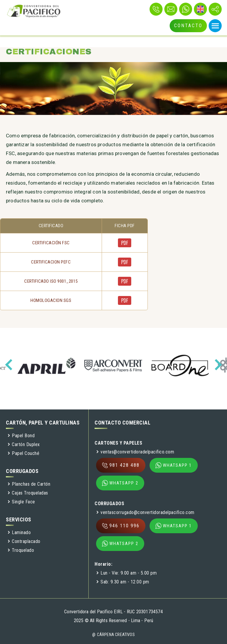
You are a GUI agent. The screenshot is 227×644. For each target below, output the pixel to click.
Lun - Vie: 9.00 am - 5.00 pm (126, 573)
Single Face (21, 502)
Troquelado (21, 550)
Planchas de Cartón (29, 484)
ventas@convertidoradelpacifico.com (135, 452)
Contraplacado (24, 541)
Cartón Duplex (24, 444)
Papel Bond (21, 436)
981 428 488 (121, 465)
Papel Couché (23, 453)
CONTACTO (188, 26)
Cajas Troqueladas (28, 493)
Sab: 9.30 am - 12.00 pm (123, 582)
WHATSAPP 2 (120, 483)
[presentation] (11, 365)
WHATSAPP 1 (174, 465)
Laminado (19, 532)
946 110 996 (121, 526)
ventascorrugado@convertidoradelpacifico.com (145, 512)
